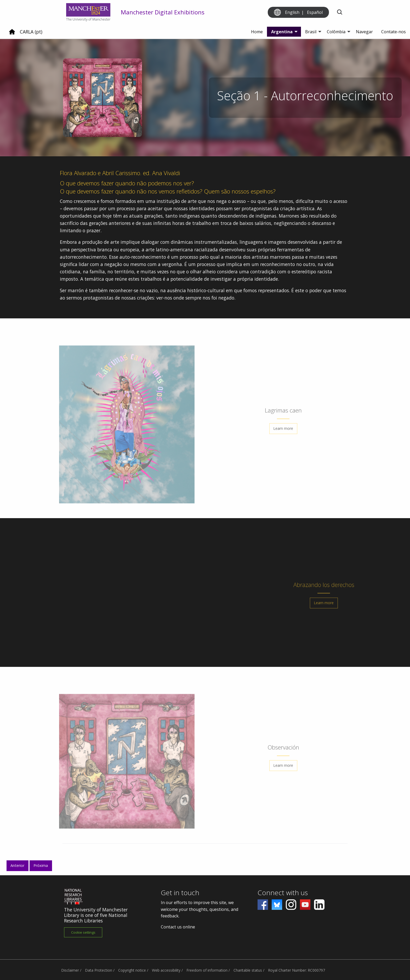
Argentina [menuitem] (282, 32)
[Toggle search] (340, 12)
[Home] (12, 34)
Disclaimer (70, 970)
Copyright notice (132, 970)
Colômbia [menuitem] (336, 32)
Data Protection (99, 970)
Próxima (41, 865)
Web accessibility (166, 970)
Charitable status (248, 970)
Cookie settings (83, 932)
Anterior (17, 865)
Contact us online (178, 927)
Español (315, 12)
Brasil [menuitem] (311, 32)
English (292, 12)
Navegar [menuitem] (364, 32)
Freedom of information (207, 970)
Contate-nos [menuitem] (394, 32)
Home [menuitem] (257, 32)
